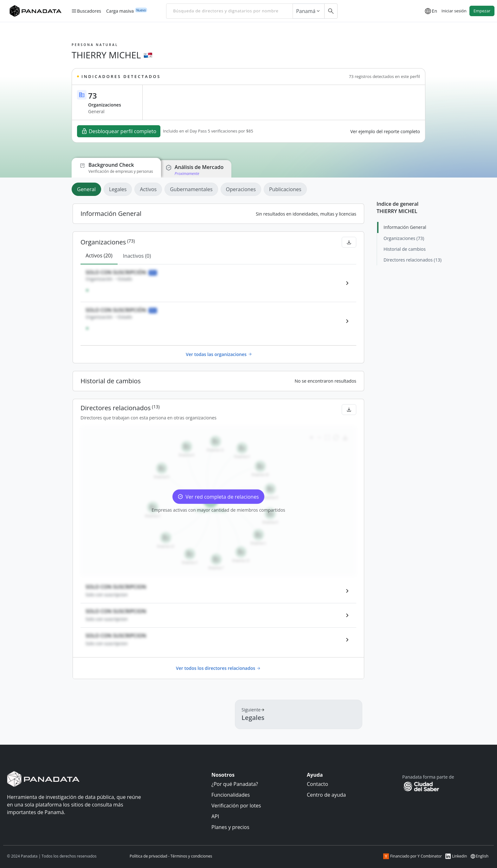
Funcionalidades (231, 795)
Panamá (309, 11)
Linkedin (456, 856)
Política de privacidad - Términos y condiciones (171, 856)
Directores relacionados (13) (413, 260)
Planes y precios (230, 827)
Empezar (482, 11)
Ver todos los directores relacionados (218, 668)
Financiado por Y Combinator (413, 856)
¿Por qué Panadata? (235, 784)
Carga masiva (120, 11)
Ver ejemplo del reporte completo (385, 131)
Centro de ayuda (326, 795)
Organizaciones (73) (404, 238)
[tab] (88, 189)
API (215, 816)
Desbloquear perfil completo (119, 131)
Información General (405, 227)
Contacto (317, 784)
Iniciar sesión (454, 11)
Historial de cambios (405, 249)
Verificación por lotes (236, 806)
